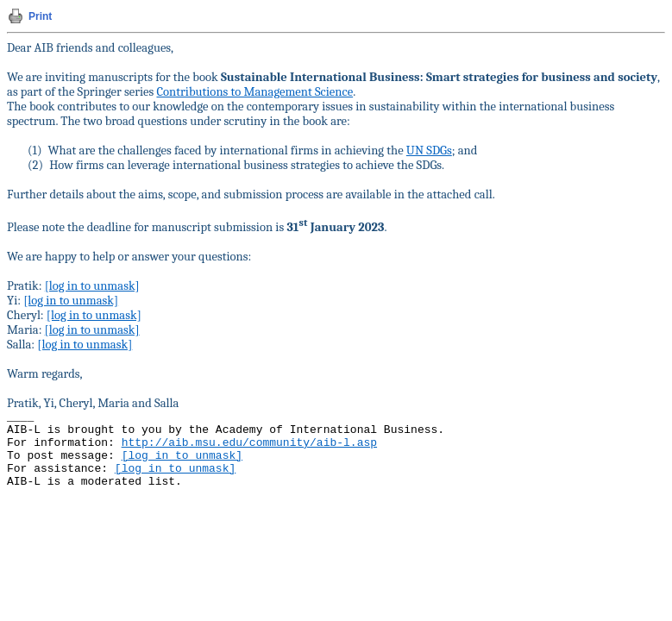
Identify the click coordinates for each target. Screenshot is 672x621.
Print (40, 16)
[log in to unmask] (92, 286)
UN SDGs (429, 151)
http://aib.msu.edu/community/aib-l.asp (249, 443)
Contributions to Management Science (254, 92)
